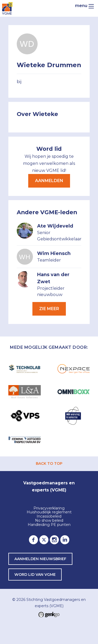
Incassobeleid (49, 517)
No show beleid (49, 521)
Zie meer (49, 309)
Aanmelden (49, 181)
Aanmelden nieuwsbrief (40, 559)
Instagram (54, 540)
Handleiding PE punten (49, 525)
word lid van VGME (35, 575)
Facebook (33, 540)
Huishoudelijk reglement (49, 512)
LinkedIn (65, 540)
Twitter (44, 540)
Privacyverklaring (49, 508)
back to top (49, 463)
